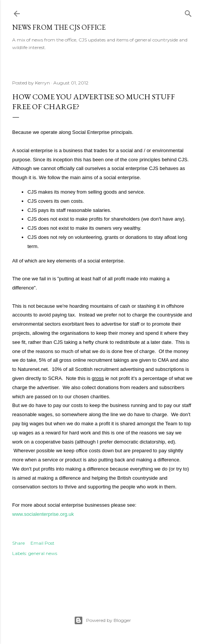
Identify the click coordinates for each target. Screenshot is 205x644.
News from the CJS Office (59, 27)
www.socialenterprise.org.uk (43, 514)
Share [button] (18, 543)
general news (43, 553)
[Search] (188, 12)
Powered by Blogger (102, 620)
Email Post (42, 543)
